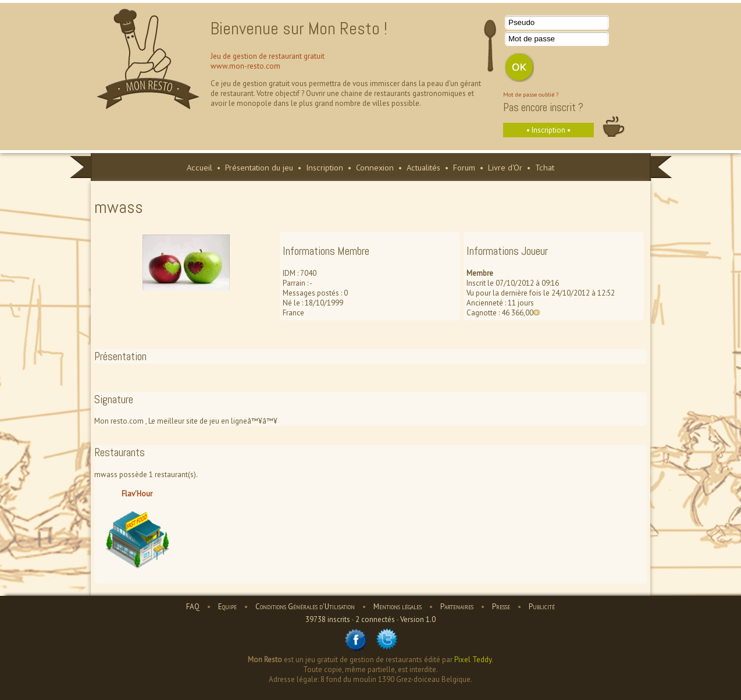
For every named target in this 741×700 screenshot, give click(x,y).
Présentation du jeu (259, 167)
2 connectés (375, 619)
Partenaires (457, 607)
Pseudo (521, 22)
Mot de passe (532, 39)
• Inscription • (548, 130)
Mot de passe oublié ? (531, 94)
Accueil (199, 167)
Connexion (375, 167)
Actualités (423, 167)
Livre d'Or (505, 167)
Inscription (325, 167)
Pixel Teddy (473, 660)
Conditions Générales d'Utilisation (305, 607)
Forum (464, 167)
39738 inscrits (328, 619)
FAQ (193, 607)
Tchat (545, 167)
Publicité (542, 607)
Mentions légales (398, 607)
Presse (501, 607)
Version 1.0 (418, 619)
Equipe (227, 607)
